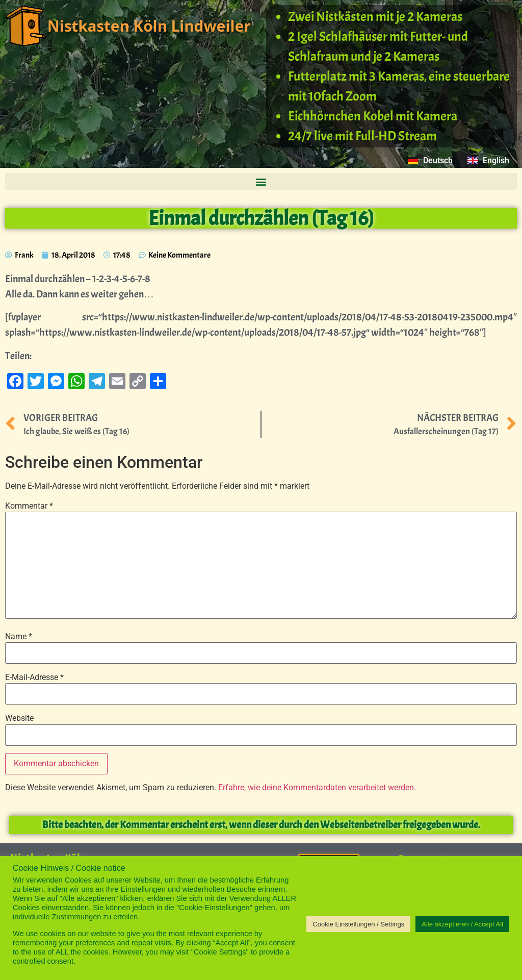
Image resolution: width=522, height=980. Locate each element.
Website (19, 718)
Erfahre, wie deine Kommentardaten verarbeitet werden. (317, 787)
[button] (261, 181)
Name (19, 637)
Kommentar (29, 506)
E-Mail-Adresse (34, 677)
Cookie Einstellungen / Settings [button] (358, 924)
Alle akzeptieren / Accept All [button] (462, 924)
